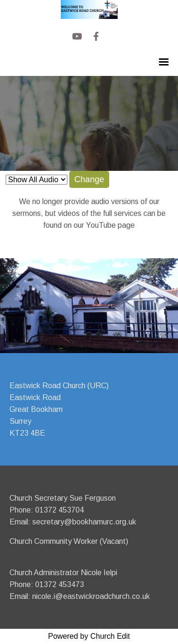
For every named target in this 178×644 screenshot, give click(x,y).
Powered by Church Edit (89, 636)
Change (89, 179)
